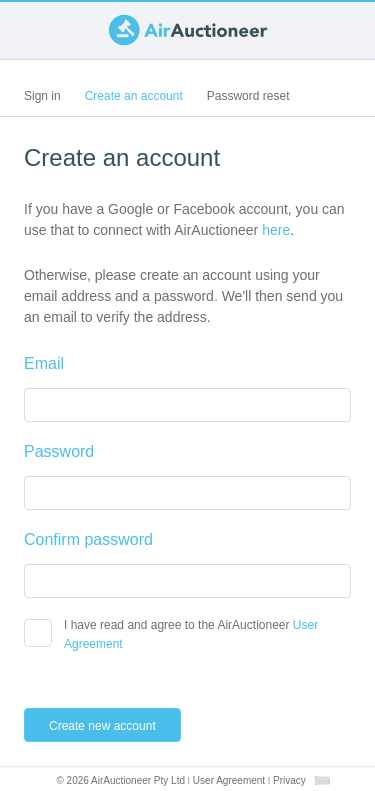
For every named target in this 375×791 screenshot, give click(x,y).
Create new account (112, 725)
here (276, 230)
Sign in (42, 96)
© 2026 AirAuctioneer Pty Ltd (120, 780)
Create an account (140, 99)
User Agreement (229, 780)
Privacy (289, 780)
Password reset (248, 96)
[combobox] (322, 780)
